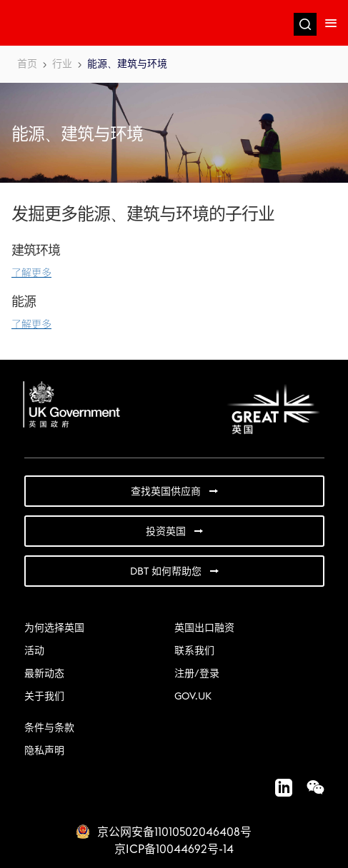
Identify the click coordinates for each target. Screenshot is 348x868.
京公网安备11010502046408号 (174, 832)
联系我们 (194, 651)
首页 (27, 64)
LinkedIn (277, 787)
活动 (34, 651)
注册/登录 (197, 674)
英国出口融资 (204, 628)
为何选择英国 (54, 628)
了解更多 (31, 273)
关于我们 (44, 697)
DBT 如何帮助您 (166, 572)
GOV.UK (193, 697)
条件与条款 (49, 728)
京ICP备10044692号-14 (174, 849)
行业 (62, 64)
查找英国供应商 (166, 492)
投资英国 (166, 532)
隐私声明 (44, 751)
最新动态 (44, 674)
